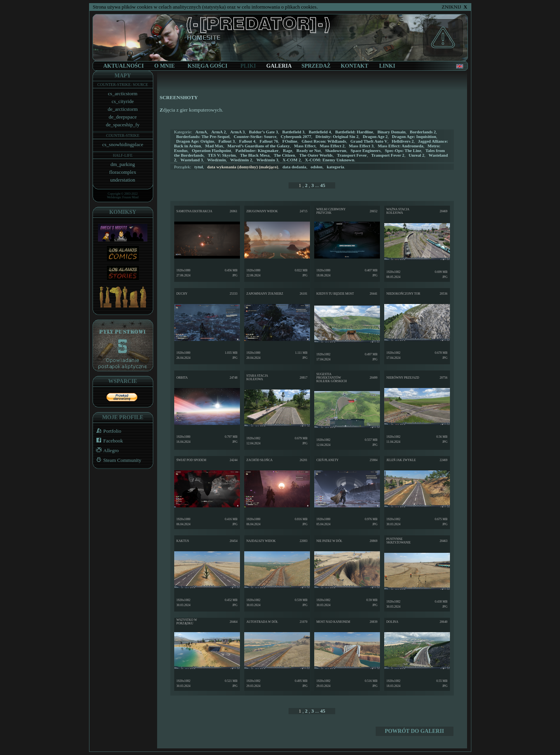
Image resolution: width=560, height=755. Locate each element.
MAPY (123, 76)
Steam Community (117, 460)
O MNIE (165, 66)
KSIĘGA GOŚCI (207, 66)
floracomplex (123, 172)
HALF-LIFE (123, 155)
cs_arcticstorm (123, 94)
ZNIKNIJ (455, 7)
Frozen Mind (131, 197)
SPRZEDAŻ (316, 66)
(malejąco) (243, 167)
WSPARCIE (122, 381)
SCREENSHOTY (179, 97)
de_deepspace (122, 117)
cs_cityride (123, 101)
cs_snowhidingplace (123, 144)
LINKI (387, 66)
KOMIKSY (123, 212)
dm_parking (123, 164)
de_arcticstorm (123, 109)
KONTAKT (354, 66)
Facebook (108, 441)
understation (122, 180)
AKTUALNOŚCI (123, 66)
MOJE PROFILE (122, 417)
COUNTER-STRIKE (123, 135)
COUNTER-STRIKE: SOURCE (122, 85)
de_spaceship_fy (123, 125)
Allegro (106, 450)
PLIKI (248, 66)
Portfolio (107, 431)
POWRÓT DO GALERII (414, 731)
